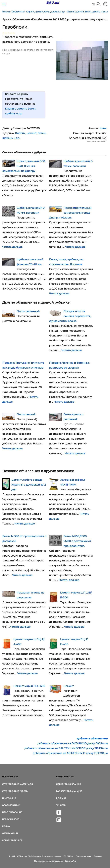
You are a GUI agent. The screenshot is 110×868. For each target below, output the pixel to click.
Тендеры (61, 805)
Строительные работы (15, 791)
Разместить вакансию (69, 791)
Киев (103, 128)
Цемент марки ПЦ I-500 (29, 686)
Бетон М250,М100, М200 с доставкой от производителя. (77, 541)
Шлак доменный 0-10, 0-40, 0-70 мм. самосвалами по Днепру (24, 166)
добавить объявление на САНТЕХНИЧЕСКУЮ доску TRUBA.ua (66, 748)
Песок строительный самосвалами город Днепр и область (70, 213)
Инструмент (9, 798)
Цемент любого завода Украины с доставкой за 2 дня (29, 485)
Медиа (6, 826)
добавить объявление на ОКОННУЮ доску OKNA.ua (73, 743)
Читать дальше (12, 247)
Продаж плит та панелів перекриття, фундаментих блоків (70, 316)
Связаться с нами (84, 856)
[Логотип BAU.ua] (53, 3)
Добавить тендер (12, 840)
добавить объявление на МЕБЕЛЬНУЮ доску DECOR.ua (70, 753)
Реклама (61, 798)
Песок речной (26, 414)
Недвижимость (11, 819)
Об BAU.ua (68, 856)
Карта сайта (70, 861)
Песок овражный (28, 311)
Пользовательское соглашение (48, 861)
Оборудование (11, 805)
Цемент (69, 686)
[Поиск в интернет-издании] (99, 4)
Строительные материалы (17, 784)
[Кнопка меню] (4, 4)
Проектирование (12, 812)
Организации (10, 833)
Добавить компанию (69, 784)
